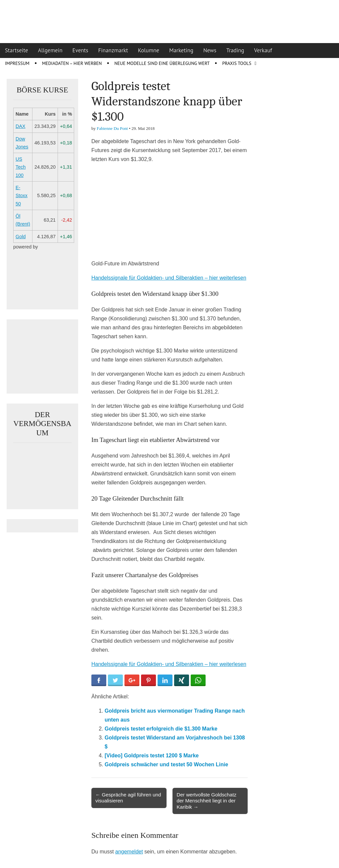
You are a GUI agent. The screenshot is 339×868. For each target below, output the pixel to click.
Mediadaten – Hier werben (72, 63)
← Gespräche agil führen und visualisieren (128, 798)
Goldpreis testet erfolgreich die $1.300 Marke (161, 729)
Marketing (181, 50)
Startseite (17, 50)
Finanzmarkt (113, 50)
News (210, 50)
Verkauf (263, 50)
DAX (21, 126)
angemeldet (129, 852)
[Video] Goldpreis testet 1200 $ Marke (152, 756)
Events (80, 50)
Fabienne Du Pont (112, 128)
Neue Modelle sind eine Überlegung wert (162, 63)
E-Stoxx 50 (22, 196)
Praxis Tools (237, 63)
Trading (235, 50)
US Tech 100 (21, 167)
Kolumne (149, 50)
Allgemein (50, 50)
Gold (21, 237)
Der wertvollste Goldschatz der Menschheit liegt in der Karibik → (206, 801)
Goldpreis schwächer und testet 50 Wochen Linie (166, 764)
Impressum (17, 63)
